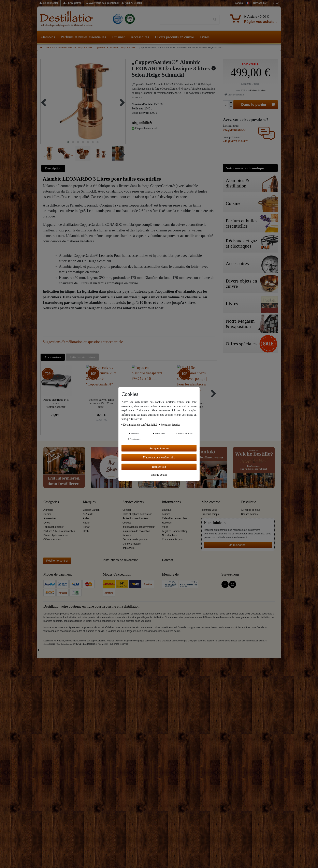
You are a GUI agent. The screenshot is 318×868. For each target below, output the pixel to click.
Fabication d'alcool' (54, 527)
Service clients (133, 502)
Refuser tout (159, 467)
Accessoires (140, 37)
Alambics (48, 37)
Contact (127, 510)
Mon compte (211, 502)
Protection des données (135, 518)
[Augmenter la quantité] (231, 103)
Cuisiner (118, 37)
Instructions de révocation (136, 531)
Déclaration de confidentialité (140, 424)
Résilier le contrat (57, 561)
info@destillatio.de (234, 130)
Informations (171, 502)
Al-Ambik (88, 514)
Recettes (167, 523)
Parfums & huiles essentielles (59, 531)
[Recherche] (215, 19)
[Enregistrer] (72, 3)
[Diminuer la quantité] (231, 107)
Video (165, 527)
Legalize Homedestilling (175, 531)
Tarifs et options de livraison (137, 514)
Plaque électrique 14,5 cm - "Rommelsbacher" (56, 403)
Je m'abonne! (238, 545)
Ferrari (86, 527)
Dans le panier (258, 105)
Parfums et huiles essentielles (83, 37)
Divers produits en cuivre (174, 37)
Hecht (86, 531)
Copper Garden (91, 510)
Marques (89, 502)
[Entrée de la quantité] (226, 105)
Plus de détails (159, 475)
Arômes (166, 514)
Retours (127, 535)
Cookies (127, 523)
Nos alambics (169, 535)
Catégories (51, 502)
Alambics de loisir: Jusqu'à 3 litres (75, 47)
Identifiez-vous (209, 510)
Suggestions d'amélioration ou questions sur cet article (83, 342)
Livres (205, 37)
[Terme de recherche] (185, 19)
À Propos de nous (251, 510)
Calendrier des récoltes (174, 518)
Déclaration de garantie (135, 539)
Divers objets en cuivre (56, 535)
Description (53, 168)
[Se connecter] (49, 3)
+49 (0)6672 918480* (235, 141)
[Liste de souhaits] (276, 3)
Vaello (86, 523)
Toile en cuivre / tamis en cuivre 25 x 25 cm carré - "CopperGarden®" (102, 403)
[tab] (54, 168)
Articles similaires (82, 357)
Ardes (86, 518)
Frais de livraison (258, 90)
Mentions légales (132, 544)
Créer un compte (211, 514)
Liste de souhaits (234, 95)
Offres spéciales (52, 539)
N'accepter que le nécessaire (159, 458)
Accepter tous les (159, 448)
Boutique (167, 510)
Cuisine (47, 514)
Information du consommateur (139, 527)
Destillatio (249, 502)
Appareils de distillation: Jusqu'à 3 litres (115, 47)
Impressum (128, 548)
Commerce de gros (172, 539)
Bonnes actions (249, 514)
